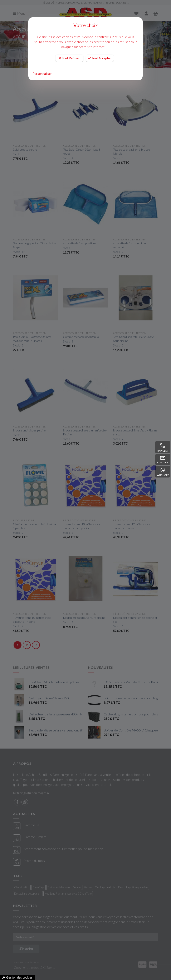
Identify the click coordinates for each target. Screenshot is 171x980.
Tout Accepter (100, 58)
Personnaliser (42, 74)
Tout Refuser (69, 58)
